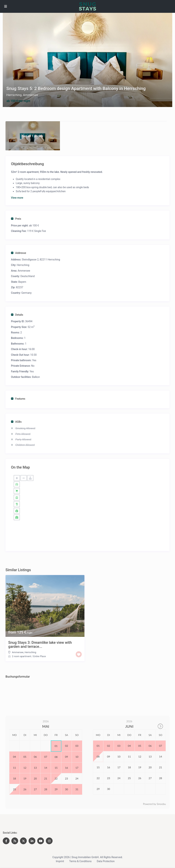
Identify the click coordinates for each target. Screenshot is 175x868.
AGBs (16, 422)
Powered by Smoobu (154, 804)
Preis (16, 219)
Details (17, 315)
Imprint (60, 861)
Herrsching (14, 95)
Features (18, 399)
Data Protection (106, 861)
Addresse (19, 253)
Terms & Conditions (80, 861)
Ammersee (31, 95)
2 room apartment (21, 656)
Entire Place (39, 656)
